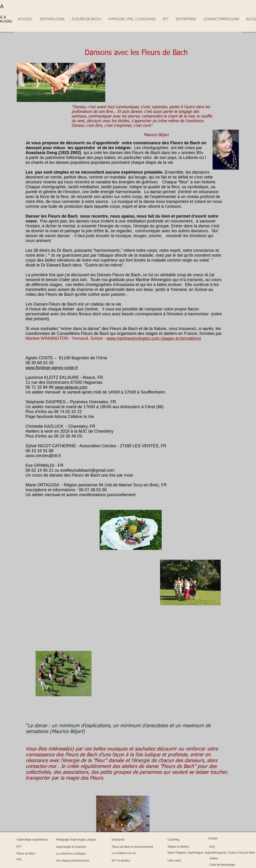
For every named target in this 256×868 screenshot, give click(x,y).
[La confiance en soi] (136, 853)
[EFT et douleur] (130, 861)
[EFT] (29, 847)
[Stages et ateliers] (189, 847)
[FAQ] (221, 847)
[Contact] (218, 838)
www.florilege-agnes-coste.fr (52, 368)
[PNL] (29, 860)
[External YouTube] (76, 587)
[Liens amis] (181, 861)
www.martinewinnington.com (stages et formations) (154, 338)
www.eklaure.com (71, 387)
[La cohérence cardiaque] (86, 854)
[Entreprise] (124, 840)
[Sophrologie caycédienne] (48, 840)
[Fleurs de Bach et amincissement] (153, 847)
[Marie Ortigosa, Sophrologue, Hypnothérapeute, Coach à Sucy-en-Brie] (211, 853)
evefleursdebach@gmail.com (87, 470)
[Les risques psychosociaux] (89, 861)
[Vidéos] (222, 858)
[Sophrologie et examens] (86, 847)
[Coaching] (179, 840)
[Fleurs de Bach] (35, 854)
